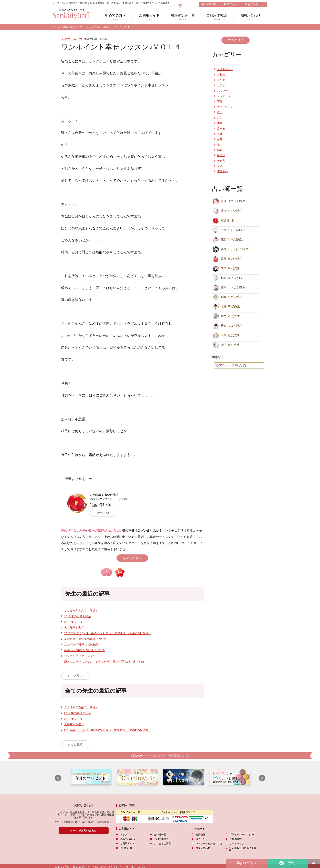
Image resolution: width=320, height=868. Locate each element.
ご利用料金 (125, 848)
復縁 (220, 134)
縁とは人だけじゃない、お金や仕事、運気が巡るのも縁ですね (104, 662)
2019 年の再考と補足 (78, 616)
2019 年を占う (73, 622)
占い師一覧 (159, 835)
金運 (220, 166)
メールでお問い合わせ (83, 831)
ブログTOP (235, 40)
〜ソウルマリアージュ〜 (80, 656)
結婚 (220, 150)
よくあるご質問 (162, 844)
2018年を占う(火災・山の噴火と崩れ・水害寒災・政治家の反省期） (108, 633)
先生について (225, 107)
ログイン (230, 4)
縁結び (221, 155)
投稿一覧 (105, 513)
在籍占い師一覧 (183, 17)
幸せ (220, 123)
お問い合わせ (254, 4)
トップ (123, 835)
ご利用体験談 (217, 17)
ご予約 (287, 863)
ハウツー (82, 27)
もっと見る (75, 676)
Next (262, 778)
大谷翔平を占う (74, 628)
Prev (58, 778)
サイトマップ (236, 844)
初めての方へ (116, 17)
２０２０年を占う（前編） (81, 611)
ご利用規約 (235, 839)
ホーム (57, 27)
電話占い (222, 171)
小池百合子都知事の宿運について (86, 639)
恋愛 (220, 139)
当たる (221, 129)
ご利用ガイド (149, 17)
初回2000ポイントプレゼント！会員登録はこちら (160, 756)
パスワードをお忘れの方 (208, 844)
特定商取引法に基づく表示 (243, 848)
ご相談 (221, 75)
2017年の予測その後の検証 (81, 645)
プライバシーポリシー (241, 835)
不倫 (220, 102)
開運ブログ (69, 27)
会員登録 (210, 4)
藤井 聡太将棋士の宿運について (84, 650)
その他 (221, 80)
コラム (221, 86)
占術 (220, 118)
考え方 (78, 39)
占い (220, 112)
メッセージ (224, 96)
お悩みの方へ (225, 69)
